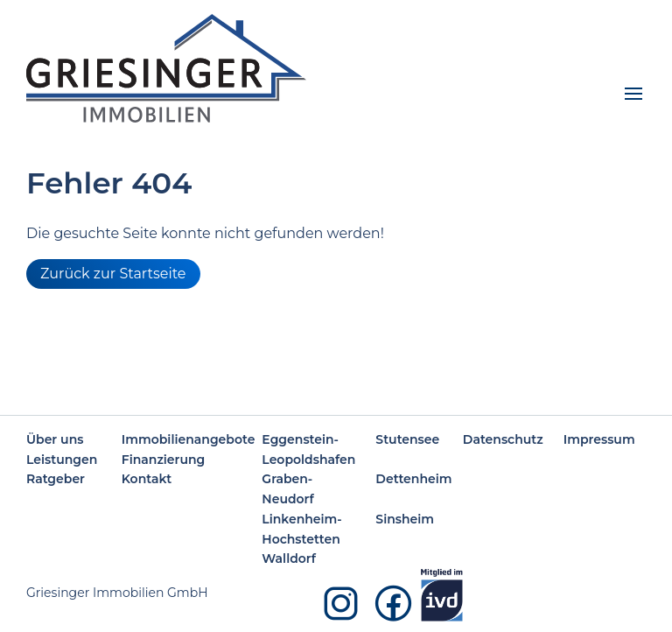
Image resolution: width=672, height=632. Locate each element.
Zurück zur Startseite (113, 274)
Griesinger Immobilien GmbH (117, 593)
